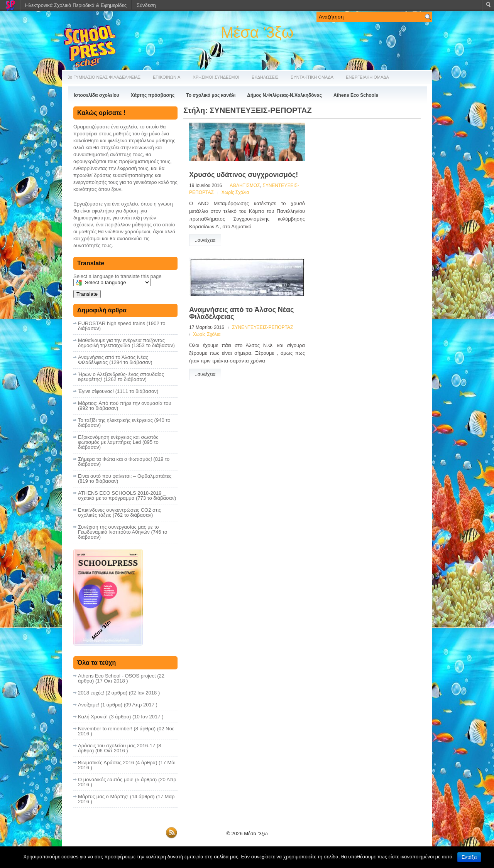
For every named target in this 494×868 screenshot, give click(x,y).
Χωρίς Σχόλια (235, 192)
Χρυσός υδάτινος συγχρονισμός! (244, 175)
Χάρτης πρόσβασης (153, 95)
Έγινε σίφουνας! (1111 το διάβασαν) (118, 391)
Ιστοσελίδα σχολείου (96, 95)
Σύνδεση (146, 5)
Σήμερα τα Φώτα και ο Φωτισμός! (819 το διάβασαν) (124, 462)
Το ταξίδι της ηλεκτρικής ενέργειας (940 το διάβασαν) (124, 423)
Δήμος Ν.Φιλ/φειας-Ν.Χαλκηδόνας (284, 95)
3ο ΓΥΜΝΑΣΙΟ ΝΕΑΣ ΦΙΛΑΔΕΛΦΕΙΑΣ (104, 77)
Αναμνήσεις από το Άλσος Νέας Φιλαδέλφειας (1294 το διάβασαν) (115, 360)
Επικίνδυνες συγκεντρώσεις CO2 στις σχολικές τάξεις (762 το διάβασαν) (119, 512)
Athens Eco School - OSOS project (117, 676)
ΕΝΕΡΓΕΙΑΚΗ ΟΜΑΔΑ (367, 77)
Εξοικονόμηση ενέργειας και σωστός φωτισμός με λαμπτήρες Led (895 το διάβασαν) (118, 442)
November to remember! (105, 729)
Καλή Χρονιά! (93, 717)
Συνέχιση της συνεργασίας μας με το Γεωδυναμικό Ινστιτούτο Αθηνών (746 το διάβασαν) (123, 532)
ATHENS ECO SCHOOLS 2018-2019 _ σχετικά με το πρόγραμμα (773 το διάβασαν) (127, 496)
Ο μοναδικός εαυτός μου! (106, 780)
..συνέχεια (205, 240)
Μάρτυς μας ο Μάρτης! (103, 796)
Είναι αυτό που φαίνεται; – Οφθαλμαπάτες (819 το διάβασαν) (125, 479)
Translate (87, 294)
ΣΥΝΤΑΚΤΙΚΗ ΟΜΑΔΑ (312, 77)
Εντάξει (469, 857)
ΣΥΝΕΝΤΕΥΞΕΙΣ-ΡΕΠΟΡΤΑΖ (262, 327)
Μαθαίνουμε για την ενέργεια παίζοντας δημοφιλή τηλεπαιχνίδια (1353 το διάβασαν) (126, 343)
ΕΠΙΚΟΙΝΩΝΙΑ (167, 77)
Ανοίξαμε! (89, 705)
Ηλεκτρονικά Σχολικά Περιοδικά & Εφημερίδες (76, 5)
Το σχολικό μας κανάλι (211, 95)
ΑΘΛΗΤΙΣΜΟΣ (245, 185)
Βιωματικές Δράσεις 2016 (106, 763)
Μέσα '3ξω (257, 32)
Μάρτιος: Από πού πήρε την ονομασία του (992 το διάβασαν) (125, 406)
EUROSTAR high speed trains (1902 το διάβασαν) (122, 326)
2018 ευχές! (91, 693)
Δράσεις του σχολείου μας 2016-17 (117, 746)
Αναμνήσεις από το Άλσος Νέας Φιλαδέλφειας (241, 313)
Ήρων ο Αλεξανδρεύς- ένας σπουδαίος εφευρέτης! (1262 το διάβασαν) (121, 377)
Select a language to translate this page (117, 276)
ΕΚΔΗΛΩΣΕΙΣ (265, 77)
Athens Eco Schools (356, 95)
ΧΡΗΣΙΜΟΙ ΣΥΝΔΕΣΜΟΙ (216, 77)
